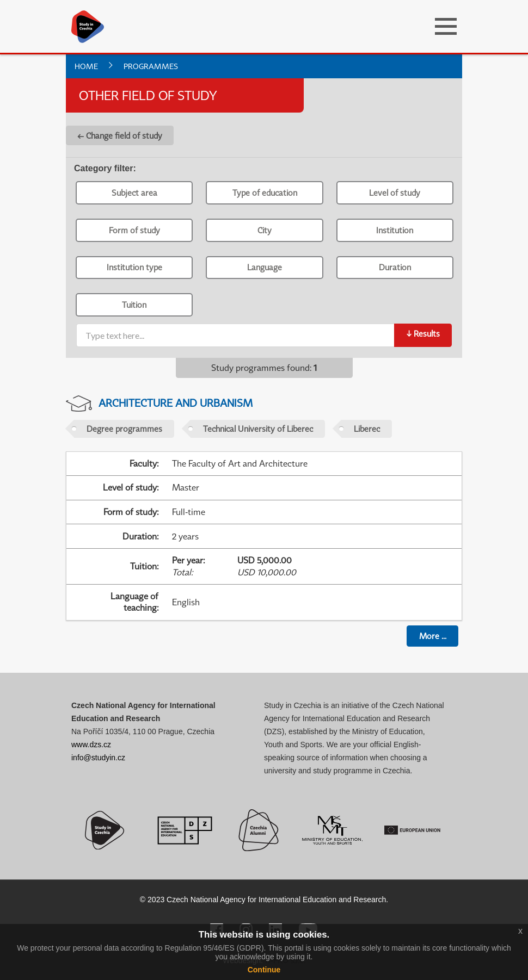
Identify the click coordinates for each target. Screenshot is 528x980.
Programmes (151, 66)
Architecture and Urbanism (176, 403)
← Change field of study (120, 135)
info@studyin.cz (98, 758)
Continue (264, 970)
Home (86, 66)
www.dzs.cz (91, 745)
